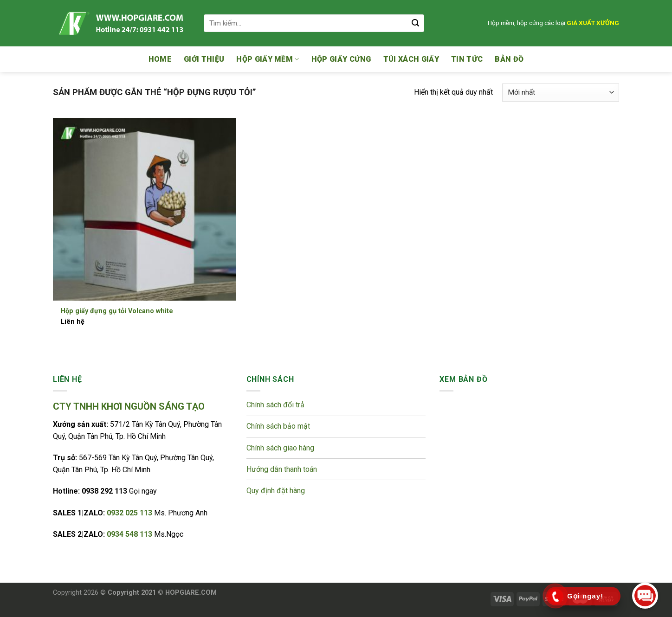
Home (160, 59)
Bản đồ (509, 59)
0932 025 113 (130, 513)
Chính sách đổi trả (276, 405)
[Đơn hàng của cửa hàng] (561, 93)
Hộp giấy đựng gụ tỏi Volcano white (117, 311)
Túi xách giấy (411, 59)
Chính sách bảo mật (279, 426)
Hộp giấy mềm (268, 59)
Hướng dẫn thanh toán (282, 469)
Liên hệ (73, 322)
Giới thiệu (204, 59)
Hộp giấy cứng (341, 59)
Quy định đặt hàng (276, 491)
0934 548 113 (130, 534)
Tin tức (467, 59)
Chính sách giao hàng (280, 448)
